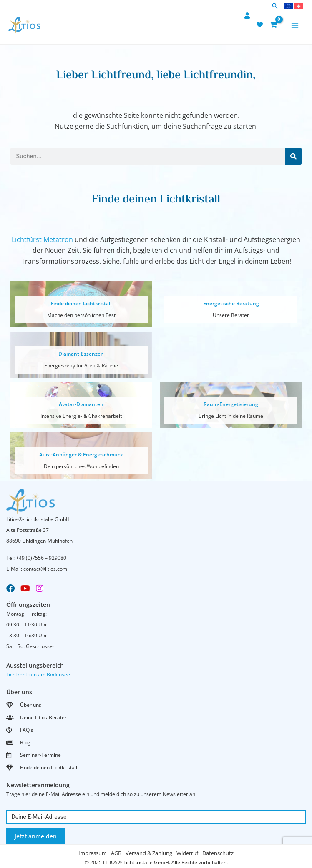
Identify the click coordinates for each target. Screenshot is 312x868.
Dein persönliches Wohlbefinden (81, 466)
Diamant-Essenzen (81, 354)
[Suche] (293, 156)
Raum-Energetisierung (231, 404)
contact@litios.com (45, 569)
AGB (116, 853)
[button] (275, 6)
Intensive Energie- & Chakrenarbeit (81, 416)
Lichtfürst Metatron (42, 239)
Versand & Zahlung (149, 853)
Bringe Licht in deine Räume (231, 416)
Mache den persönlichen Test (81, 315)
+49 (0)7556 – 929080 (41, 558)
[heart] (261, 25)
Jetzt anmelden (36, 836)
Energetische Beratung (231, 303)
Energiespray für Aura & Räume (81, 365)
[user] (248, 16)
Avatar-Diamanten (81, 404)
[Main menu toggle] (295, 26)
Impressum (93, 853)
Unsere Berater (231, 315)
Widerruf (187, 853)
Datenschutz (218, 853)
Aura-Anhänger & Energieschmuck (81, 455)
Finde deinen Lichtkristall (81, 303)
